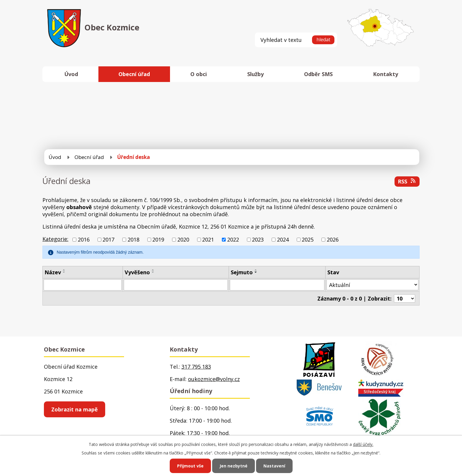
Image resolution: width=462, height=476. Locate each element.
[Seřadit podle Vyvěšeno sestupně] (153, 272)
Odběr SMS (318, 74)
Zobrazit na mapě (75, 409)
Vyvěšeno (137, 272)
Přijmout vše (190, 466)
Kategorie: (55, 239)
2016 (84, 239)
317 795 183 (196, 367)
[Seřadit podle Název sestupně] (64, 272)
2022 (233, 239)
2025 (308, 239)
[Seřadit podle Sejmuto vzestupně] (256, 270)
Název (53, 272)
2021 (208, 239)
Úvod (71, 74)
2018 (133, 239)
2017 (108, 239)
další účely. (363, 444)
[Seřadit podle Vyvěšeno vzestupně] (153, 270)
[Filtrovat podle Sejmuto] (277, 285)
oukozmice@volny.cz (214, 379)
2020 (183, 239)
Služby (255, 74)
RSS (407, 181)
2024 (283, 239)
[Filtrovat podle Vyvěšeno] (176, 285)
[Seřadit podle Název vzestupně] (64, 270)
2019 (158, 239)
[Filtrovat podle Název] (83, 285)
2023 (258, 239)
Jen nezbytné (234, 466)
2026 (333, 239)
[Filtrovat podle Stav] (372, 285)
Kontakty (386, 74)
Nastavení (274, 466)
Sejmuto (242, 272)
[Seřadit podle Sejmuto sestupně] (256, 272)
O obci (199, 74)
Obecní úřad (134, 74)
